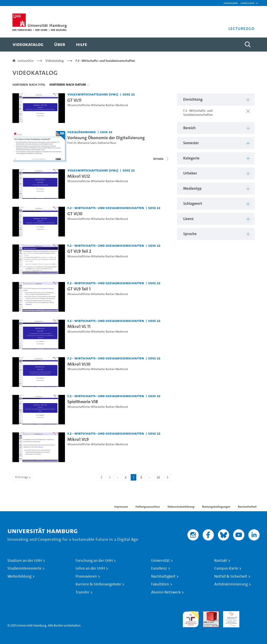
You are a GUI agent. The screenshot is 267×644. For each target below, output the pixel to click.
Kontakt (221, 561)
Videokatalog (55, 61)
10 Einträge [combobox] (23, 477)
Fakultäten (160, 584)
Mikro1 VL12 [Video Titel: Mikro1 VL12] (79, 176)
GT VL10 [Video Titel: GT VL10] (75, 214)
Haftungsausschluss (148, 507)
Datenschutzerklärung (181, 507)
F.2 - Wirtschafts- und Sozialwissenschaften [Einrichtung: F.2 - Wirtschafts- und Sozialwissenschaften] (106, 208)
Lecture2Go (26, 61)
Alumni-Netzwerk (166, 592)
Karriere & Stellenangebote (98, 584)
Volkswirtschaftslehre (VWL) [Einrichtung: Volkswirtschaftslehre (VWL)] (93, 94)
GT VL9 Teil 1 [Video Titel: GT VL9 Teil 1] (79, 289)
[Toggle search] (248, 45)
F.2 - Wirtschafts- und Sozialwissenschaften (105, 61)
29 (159, 478)
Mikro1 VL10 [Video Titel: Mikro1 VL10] (79, 364)
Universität (160, 561)
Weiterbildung (19, 576)
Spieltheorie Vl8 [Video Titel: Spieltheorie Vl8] (83, 402)
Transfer (82, 592)
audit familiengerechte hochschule (191, 618)
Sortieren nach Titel (29, 84)
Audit (207, 613)
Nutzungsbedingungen (216, 507)
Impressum (121, 507)
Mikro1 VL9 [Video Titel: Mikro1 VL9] (78, 439)
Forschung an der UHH (94, 561)
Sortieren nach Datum (68, 84)
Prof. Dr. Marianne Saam (82, 143)
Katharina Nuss (107, 143)
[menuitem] (28, 45)
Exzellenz (159, 568)
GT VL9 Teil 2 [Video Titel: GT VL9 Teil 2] (79, 251)
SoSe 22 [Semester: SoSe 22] (129, 94)
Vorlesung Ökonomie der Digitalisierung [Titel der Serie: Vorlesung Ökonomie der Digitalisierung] (106, 138)
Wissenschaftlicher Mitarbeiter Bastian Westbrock (98, 105)
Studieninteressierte (24, 568)
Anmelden (231, 3)
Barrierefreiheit (247, 507)
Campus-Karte (226, 568)
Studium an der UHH (25, 561)
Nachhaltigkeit (163, 576)
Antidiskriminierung (231, 584)
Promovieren (86, 576)
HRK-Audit (230, 613)
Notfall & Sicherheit (231, 576)
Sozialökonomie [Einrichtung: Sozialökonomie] (82, 132)
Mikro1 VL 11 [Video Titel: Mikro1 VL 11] (79, 326)
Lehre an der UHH (90, 568)
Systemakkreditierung (251, 613)
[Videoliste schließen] (161, 159)
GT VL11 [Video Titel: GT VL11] (74, 100)
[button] (247, 3)
